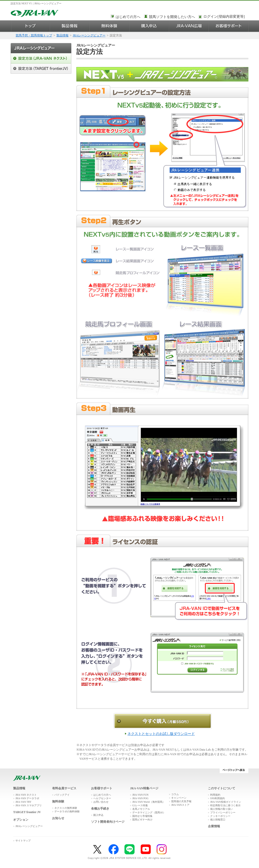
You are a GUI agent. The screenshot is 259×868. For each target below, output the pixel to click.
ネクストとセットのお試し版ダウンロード (161, 734)
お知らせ (58, 818)
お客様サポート (229, 26)
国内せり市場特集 (142, 816)
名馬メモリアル (141, 809)
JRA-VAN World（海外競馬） (149, 802)
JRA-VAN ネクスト (26, 795)
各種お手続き (100, 809)
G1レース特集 (140, 805)
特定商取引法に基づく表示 (225, 805)
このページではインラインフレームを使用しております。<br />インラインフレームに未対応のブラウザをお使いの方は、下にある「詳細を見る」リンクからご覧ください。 (225, 17)
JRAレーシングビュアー (89, 35)
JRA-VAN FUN (140, 795)
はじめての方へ (128, 17)
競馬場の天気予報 (181, 801)
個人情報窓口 (218, 820)
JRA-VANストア (180, 805)
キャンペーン (179, 798)
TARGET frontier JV (27, 812)
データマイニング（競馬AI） (149, 812)
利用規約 (215, 795)
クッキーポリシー (220, 816)
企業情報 (214, 826)
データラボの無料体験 (67, 811)
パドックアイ (62, 795)
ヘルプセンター (102, 798)
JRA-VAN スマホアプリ (29, 805)
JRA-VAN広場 (189, 26)
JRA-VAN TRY (23, 802)
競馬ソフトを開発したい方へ (172, 17)
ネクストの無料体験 (66, 808)
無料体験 (109, 26)
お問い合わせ (101, 802)
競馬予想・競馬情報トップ (34, 35)
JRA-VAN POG (140, 798)
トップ (30, 26)
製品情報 (70, 26)
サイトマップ (23, 841)
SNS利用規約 (218, 798)
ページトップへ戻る (234, 771)
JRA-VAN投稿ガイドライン (226, 802)
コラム (175, 794)
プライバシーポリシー (223, 812)
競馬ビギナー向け (142, 820)
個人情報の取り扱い (222, 809)
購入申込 (149, 26)
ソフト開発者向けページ (108, 822)
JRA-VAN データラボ (27, 798)
